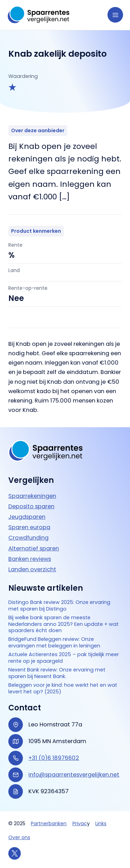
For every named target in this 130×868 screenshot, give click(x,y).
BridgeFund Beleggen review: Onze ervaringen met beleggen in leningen (54, 643)
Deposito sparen (31, 506)
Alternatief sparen (34, 548)
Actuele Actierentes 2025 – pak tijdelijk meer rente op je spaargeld (64, 658)
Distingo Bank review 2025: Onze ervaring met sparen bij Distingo (59, 606)
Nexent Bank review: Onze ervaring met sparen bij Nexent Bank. (57, 673)
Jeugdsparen (27, 517)
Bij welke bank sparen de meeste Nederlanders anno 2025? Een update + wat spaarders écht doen (63, 624)
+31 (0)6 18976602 (54, 758)
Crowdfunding (28, 538)
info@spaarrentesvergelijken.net (74, 775)
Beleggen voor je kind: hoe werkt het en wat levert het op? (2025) (63, 688)
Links (101, 823)
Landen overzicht (32, 569)
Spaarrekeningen (32, 496)
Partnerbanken (49, 823)
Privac (80, 823)
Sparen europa (29, 527)
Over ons (19, 837)
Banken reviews (30, 559)
